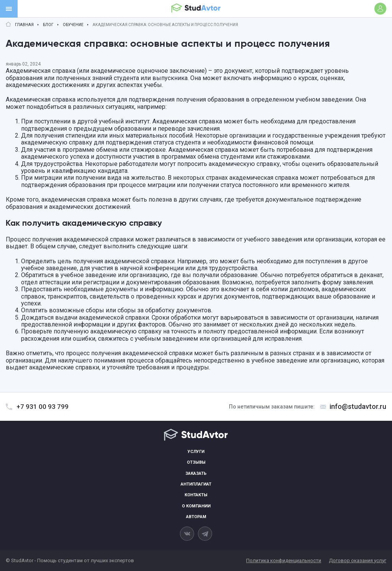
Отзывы (196, 462)
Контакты (196, 495)
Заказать (196, 473)
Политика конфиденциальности (284, 560)
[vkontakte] (187, 534)
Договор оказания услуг (358, 560)
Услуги (196, 452)
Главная (24, 25)
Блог (48, 25)
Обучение (73, 25)
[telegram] (205, 534)
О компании (196, 506)
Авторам (196, 517)
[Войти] (380, 9)
